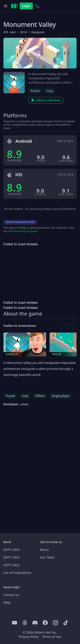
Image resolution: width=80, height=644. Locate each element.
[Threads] (25, 623)
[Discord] (35, 623)
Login (26, 6)
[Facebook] (45, 623)
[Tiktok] (66, 623)
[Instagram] (55, 623)
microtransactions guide (23, 231)
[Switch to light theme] (38, 6)
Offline (40, 396)
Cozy (50, 91)
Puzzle (35, 91)
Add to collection (46, 100)
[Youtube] (15, 623)
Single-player (60, 396)
